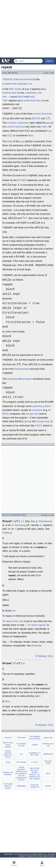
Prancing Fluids (48, 762)
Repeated (44, 521)
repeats (35, 745)
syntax (18, 89)
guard (49, 123)
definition (7, 515)
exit (39, 426)
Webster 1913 (20, 515)
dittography (21, 786)
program (27, 379)
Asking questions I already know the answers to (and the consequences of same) (21, 774)
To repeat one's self (13, 621)
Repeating (20, 525)
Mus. (8, 701)
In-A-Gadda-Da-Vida (21, 745)
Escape (40, 421)
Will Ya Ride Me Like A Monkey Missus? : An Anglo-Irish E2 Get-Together (35, 774)
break (22, 180)
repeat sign (48, 738)
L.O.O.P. (35, 762)
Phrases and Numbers (8, 774)
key (47, 421)
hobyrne (14, 73)
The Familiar (21, 762)
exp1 (32, 97)
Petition (6, 533)
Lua (30, 84)
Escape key (32, 414)
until (27, 97)
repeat (8, 79)
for (25, 218)
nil (10, 136)
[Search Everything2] (28, 61)
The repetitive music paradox (35, 738)
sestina (48, 786)
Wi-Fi (48, 774)
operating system (41, 406)
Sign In (49, 61)
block (21, 97)
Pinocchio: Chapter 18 (35, 786)
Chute (8, 762)
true (49, 131)
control (11, 127)
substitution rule (33, 93)
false (31, 136)
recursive (8, 738)
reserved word (26, 80)
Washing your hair (48, 745)
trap (29, 421)
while (36, 119)
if (47, 119)
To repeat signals (37, 625)
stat (4, 97)
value (44, 127)
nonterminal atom (32, 101)
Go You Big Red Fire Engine (8, 786)
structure (20, 127)
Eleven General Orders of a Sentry (8, 754)
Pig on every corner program (8, 745)
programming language (15, 84)
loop (22, 141)
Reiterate (37, 646)
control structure (42, 114)
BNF (11, 89)
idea (5, 73)
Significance (48, 754)
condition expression (18, 123)
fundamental (21, 369)
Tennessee (21, 738)
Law (13, 611)
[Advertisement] (28, 29)
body (10, 141)
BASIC (6, 414)
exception (37, 410)
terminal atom (10, 93)
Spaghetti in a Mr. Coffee (35, 754)
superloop (12, 379)
